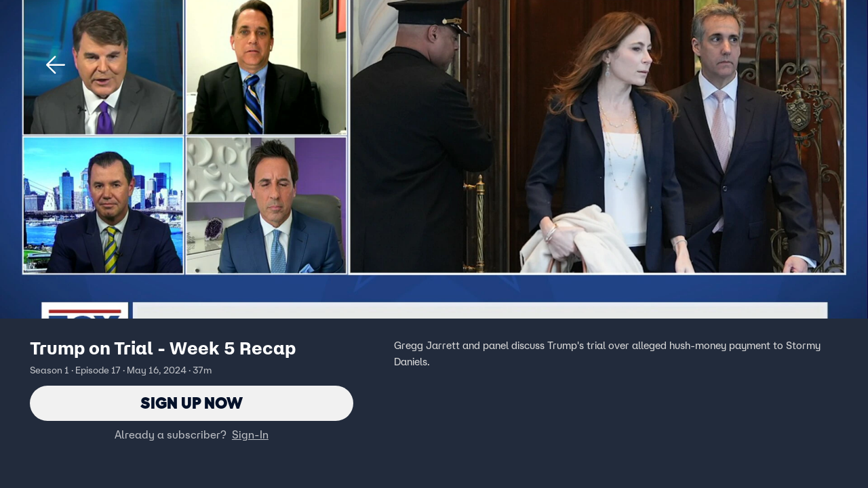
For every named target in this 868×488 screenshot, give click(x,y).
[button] (56, 65)
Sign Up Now (192, 403)
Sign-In (250, 434)
